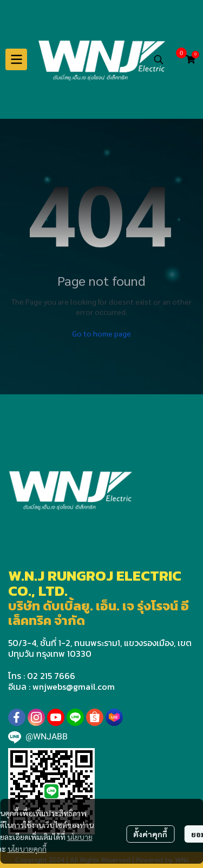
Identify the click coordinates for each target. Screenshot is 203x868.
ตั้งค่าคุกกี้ (150, 834)
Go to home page (101, 333)
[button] (159, 59)
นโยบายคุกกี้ (27, 849)
